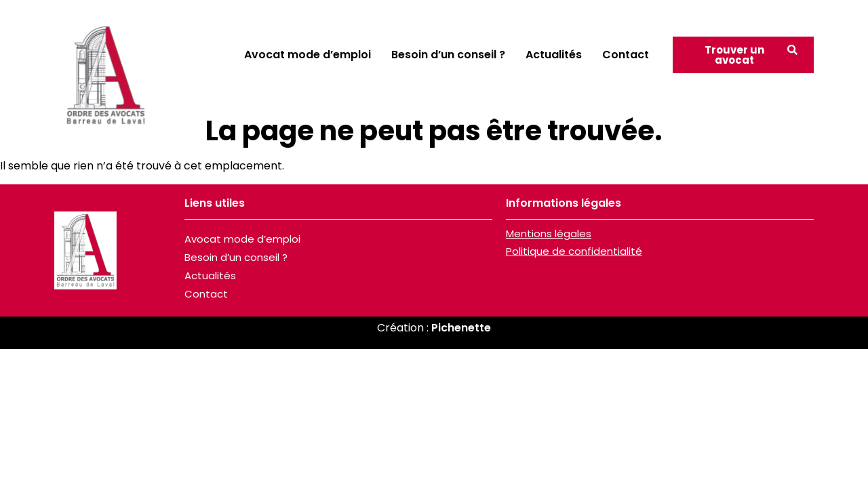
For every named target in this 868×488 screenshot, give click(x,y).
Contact (626, 55)
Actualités (554, 55)
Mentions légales (549, 233)
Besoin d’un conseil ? (448, 55)
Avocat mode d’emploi (308, 55)
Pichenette (461, 328)
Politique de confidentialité (574, 251)
